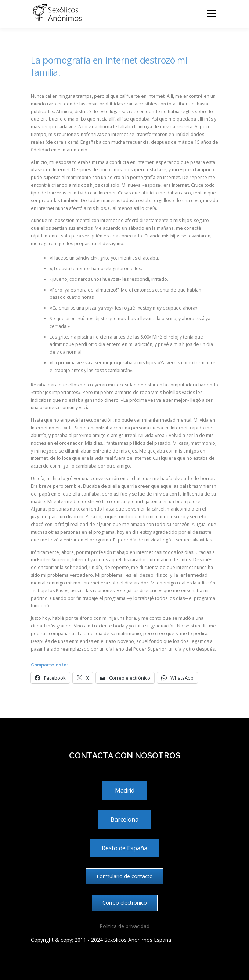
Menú (211, 14)
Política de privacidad (124, 926)
